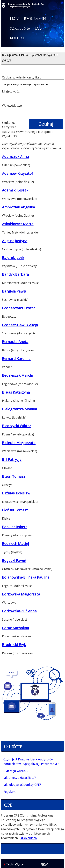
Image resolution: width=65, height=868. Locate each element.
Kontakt (19, 38)
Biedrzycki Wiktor (17, 426)
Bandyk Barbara (15, 274)
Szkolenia (20, 29)
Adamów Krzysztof (17, 173)
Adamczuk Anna (15, 156)
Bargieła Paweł (14, 291)
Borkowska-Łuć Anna (19, 611)
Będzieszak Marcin (18, 375)
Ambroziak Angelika (19, 207)
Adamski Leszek (15, 190)
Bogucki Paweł (14, 560)
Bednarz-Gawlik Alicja (20, 325)
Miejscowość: (11, 91)
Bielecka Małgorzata (19, 443)
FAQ (38, 29)
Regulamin (35, 19)
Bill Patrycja (12, 459)
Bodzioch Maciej (16, 544)
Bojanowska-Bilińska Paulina (26, 577)
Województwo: (12, 105)
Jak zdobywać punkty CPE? (22, 785)
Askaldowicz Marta (18, 224)
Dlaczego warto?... (16, 771)
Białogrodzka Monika (20, 409)
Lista (15, 19)
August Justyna (15, 241)
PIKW (44, 864)
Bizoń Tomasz (14, 476)
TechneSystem (15, 864)
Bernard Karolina (16, 359)
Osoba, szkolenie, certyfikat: (22, 77)
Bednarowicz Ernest (19, 308)
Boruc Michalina (16, 628)
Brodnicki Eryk (14, 645)
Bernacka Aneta (15, 342)
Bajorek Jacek (13, 257)
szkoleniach (29, 838)
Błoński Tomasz (15, 510)
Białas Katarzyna (16, 392)
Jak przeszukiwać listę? (20, 778)
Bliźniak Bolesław (16, 493)
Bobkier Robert (15, 527)
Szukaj (46, 124)
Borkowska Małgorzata (21, 594)
